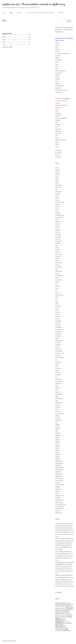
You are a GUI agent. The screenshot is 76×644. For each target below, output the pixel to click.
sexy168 (57, 347)
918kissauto (58, 185)
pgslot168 (58, 312)
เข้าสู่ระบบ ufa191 (60, 485)
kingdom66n (59, 263)
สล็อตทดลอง (58, 131)
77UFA (57, 178)
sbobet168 (58, 344)
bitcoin (57, 209)
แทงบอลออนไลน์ (59, 506)
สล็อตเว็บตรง (58, 88)
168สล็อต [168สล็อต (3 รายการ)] (58, 603)
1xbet (57, 135)
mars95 (57, 278)
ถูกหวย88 (58, 405)
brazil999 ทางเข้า (60, 215)
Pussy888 (58, 325)
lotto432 (57, 273)
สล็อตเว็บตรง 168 (59, 467)
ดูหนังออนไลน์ (59, 73)
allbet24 (57, 144)
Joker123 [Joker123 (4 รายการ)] (69, 606)
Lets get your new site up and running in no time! (40, 13)
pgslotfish (58, 316)
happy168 (58, 239)
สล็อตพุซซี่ (58, 454)
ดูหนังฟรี (57, 75)
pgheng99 (58, 306)
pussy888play (59, 329)
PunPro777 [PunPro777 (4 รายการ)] (59, 611)
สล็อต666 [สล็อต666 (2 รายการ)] (67, 621)
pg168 (57, 297)
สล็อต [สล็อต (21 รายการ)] (58, 619)
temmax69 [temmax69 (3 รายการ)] (65, 614)
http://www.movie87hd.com (63, 53)
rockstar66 (58, 336)
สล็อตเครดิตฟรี (59, 463)
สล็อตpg (57, 450)
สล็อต (57, 431)
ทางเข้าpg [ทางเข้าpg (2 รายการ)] (64, 615)
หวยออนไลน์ (58, 92)
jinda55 (57, 247)
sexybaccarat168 (60, 353)
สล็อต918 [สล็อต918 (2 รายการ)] (65, 623)
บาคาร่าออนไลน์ (59, 86)
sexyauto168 (59, 351)
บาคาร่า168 (58, 411)
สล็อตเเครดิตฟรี (59, 470)
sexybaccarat (59, 60)
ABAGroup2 (58, 191)
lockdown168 (59, 271)
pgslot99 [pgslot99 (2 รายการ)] (61, 610)
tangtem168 (58, 381)
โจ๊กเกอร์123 (58, 157)
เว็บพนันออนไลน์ (59, 495)
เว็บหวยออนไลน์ (59, 500)
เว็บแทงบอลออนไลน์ (60, 504)
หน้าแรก (4, 13)
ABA (56, 189)
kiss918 (57, 265)
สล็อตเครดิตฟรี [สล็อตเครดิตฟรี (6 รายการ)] (61, 626)
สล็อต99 (57, 448)
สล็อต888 (58, 446)
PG (56, 291)
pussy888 (58, 56)
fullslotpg (58, 230)
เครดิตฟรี (57, 487)
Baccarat (57, 204)
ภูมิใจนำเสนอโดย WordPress (9, 641)
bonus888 (58, 213)
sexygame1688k (59, 357)
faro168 (57, 228)
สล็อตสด (57, 459)
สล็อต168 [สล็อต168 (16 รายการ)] (60, 621)
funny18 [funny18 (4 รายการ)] (64, 604)
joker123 (57, 45)
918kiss (57, 43)
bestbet (57, 206)
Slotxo (57, 366)
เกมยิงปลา (58, 482)
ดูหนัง (57, 47)
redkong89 (58, 334)
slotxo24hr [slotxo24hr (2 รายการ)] (63, 613)
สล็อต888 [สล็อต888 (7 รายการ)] (59, 623)
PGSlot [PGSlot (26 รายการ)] (69, 608)
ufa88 (57, 385)
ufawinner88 (58, 394)
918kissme (58, 187)
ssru (56, 377)
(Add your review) (7, 47)
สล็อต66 (57, 439)
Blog (11, 13)
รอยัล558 (57, 429)
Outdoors (58, 286)
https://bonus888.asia (61, 118)
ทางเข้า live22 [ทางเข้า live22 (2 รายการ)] (58, 615)
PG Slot (57, 293)
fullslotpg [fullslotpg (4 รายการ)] (58, 604)
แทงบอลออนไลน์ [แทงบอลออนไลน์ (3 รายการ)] (66, 630)
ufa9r (57, 390)
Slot (56, 360)
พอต (56, 422)
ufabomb (58, 392)
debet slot (58, 222)
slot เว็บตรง (58, 107)
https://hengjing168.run (61, 105)
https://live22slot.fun (61, 71)
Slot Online (58, 362)
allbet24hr (58, 194)
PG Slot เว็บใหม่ (59, 295)
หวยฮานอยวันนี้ (59, 480)
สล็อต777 (58, 444)
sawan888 (58, 342)
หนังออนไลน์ (58, 476)
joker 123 (58, 51)
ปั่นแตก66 (58, 84)
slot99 (57, 109)
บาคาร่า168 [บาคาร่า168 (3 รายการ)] (58, 617)
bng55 (57, 211)
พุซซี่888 (57, 58)
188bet (57, 172)
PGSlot (57, 310)
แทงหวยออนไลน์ (59, 508)
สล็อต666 (58, 441)
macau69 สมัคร (59, 275)
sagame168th (59, 340)
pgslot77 (57, 314)
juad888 (57, 258)
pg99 (56, 66)
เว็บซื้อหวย (58, 491)
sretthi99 (58, 372)
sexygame (58, 355)
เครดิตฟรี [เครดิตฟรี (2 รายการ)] (67, 628)
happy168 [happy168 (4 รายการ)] (70, 604)
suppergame (59, 379)
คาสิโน (57, 396)
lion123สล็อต (59, 267)
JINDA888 (58, 120)
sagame (57, 49)
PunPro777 (58, 323)
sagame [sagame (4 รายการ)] (58, 612)
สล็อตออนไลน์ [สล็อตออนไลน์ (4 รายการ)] (59, 625)
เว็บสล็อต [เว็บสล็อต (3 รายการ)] (66, 629)
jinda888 (57, 250)
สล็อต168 (58, 433)
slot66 (57, 112)
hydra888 (58, 243)
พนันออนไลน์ (59, 420)
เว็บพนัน (57, 493)
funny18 (57, 232)
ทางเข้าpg (58, 407)
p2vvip (57, 288)
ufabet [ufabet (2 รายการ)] (70, 614)
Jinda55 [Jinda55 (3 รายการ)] (64, 606)
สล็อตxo (57, 452)
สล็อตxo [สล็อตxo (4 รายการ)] (69, 623)
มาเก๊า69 (57, 426)
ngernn (57, 282)
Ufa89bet (58, 388)
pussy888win (59, 332)
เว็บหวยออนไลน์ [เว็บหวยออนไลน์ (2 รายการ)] (58, 630)
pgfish (57, 303)
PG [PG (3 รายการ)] (64, 608)
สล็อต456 (58, 435)
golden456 (58, 237)
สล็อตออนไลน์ (59, 461)
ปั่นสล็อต (57, 416)
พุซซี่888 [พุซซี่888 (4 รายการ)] (69, 617)
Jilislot (57, 245)
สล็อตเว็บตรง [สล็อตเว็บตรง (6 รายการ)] (60, 628)
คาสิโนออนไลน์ (59, 398)
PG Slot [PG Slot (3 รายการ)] (57, 610)
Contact (19, 13)
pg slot (57, 62)
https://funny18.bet (60, 140)
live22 (57, 269)
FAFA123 (57, 226)
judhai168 (58, 116)
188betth (58, 174)
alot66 (57, 196)
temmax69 (58, 383)
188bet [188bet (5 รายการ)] (63, 603)
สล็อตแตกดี (58, 472)
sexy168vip (58, 349)
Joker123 (57, 252)
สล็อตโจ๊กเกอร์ (59, 474)
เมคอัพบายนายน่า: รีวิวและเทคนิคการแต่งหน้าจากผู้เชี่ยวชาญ (34, 4)
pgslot (57, 68)
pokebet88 (58, 321)
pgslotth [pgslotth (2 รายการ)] (70, 610)
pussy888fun (59, 327)
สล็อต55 (57, 437)
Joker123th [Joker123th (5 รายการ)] (59, 608)
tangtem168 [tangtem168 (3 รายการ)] (58, 614)
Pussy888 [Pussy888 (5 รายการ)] (66, 611)
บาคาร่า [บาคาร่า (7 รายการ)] (69, 615)
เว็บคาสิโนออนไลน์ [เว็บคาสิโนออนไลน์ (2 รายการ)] (59, 629)
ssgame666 (58, 375)
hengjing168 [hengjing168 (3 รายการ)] (58, 606)
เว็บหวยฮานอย (59, 502)
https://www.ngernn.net (62, 90)
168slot (57, 168)
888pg (57, 181)
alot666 (57, 198)
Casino (57, 219)
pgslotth (57, 319)
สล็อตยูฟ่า (58, 457)
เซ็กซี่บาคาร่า (59, 489)
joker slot (58, 155)
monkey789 (58, 280)
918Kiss (57, 183)
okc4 (56, 284)
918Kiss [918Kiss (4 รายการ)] (68, 603)
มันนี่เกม (57, 424)
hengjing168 (58, 241)
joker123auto (59, 254)
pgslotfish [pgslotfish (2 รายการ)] (66, 610)
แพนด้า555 (58, 510)
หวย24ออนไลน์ (59, 478)
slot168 (57, 364)
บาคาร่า (57, 127)
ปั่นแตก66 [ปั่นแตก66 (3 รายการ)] (64, 617)
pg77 (56, 299)
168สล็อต (58, 170)
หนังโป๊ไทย (58, 133)
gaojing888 (58, 234)
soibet (57, 370)
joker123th (58, 256)
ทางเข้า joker (59, 153)
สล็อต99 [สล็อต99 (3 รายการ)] (64, 619)
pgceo (57, 301)
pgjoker (57, 308)
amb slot (57, 200)
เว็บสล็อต (57, 498)
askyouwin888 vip (60, 202)
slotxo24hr (58, 129)
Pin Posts (61, 13)
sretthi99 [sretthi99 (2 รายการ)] (68, 613)
